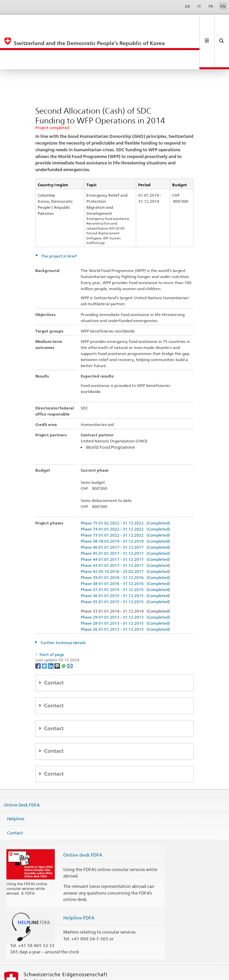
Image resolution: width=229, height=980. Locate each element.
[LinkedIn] (51, 627)
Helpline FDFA (79, 879)
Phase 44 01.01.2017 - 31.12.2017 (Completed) (125, 521)
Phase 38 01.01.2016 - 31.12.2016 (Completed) (125, 545)
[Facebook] (39, 627)
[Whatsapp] (64, 627)
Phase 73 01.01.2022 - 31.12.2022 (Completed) (125, 497)
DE (188, 6)
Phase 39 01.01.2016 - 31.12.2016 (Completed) (125, 539)
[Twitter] (45, 627)
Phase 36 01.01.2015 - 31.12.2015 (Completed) (125, 557)
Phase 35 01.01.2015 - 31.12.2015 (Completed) (125, 563)
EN (223, 6)
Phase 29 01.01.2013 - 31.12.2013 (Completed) (125, 579)
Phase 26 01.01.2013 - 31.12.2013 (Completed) (125, 591)
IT (199, 6)
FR (211, 6)
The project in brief (58, 218)
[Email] (70, 627)
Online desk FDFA (83, 816)
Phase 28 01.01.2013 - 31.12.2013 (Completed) (125, 585)
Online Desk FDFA (22, 766)
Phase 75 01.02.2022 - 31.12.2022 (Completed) (125, 485)
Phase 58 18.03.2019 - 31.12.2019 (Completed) (125, 503)
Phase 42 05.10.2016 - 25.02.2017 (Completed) (125, 533)
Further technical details (63, 604)
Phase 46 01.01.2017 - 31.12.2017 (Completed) (125, 509)
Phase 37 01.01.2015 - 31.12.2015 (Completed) (125, 551)
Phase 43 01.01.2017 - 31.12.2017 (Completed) (125, 527)
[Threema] (58, 627)
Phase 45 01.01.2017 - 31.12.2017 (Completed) (125, 515)
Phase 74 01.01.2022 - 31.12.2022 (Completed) (125, 491)
